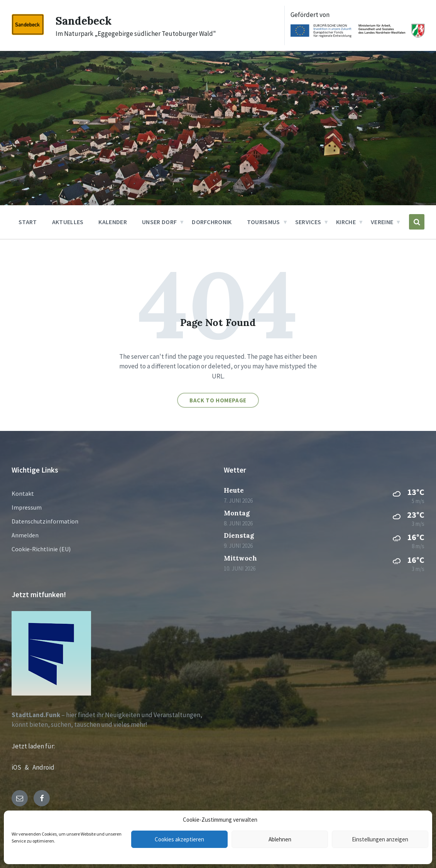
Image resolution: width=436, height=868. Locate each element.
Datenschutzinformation (45, 521)
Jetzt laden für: (33, 746)
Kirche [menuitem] (346, 222)
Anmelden (25, 535)
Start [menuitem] (28, 222)
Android (43, 767)
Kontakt (23, 493)
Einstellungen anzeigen (380, 839)
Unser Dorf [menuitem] (159, 222)
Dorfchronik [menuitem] (212, 222)
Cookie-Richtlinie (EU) (41, 549)
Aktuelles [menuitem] (68, 222)
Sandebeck (85, 20)
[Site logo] (28, 33)
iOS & (22, 767)
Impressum (27, 507)
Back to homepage (218, 400)
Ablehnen (280, 839)
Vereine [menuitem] (382, 222)
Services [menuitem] (308, 222)
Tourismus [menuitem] (264, 222)
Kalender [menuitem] (113, 222)
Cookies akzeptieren (179, 839)
